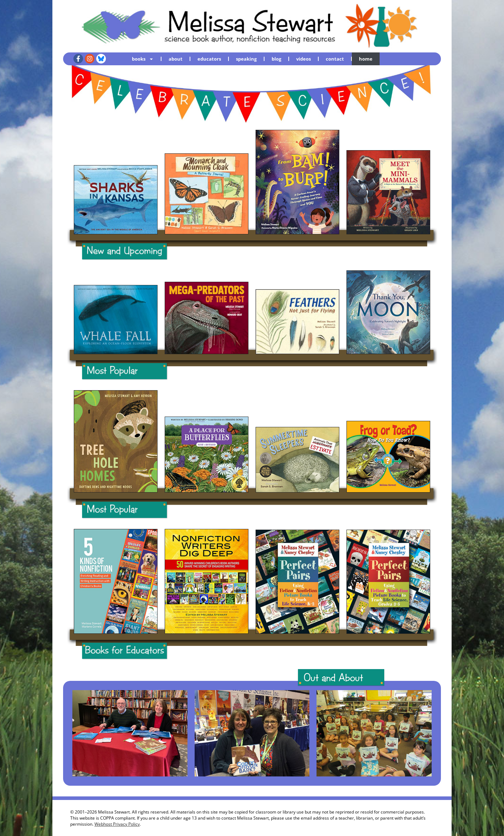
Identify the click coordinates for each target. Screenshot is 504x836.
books (143, 59)
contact (335, 59)
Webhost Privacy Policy (117, 824)
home (366, 59)
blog (276, 59)
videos (304, 59)
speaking (246, 59)
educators (209, 59)
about (176, 59)
